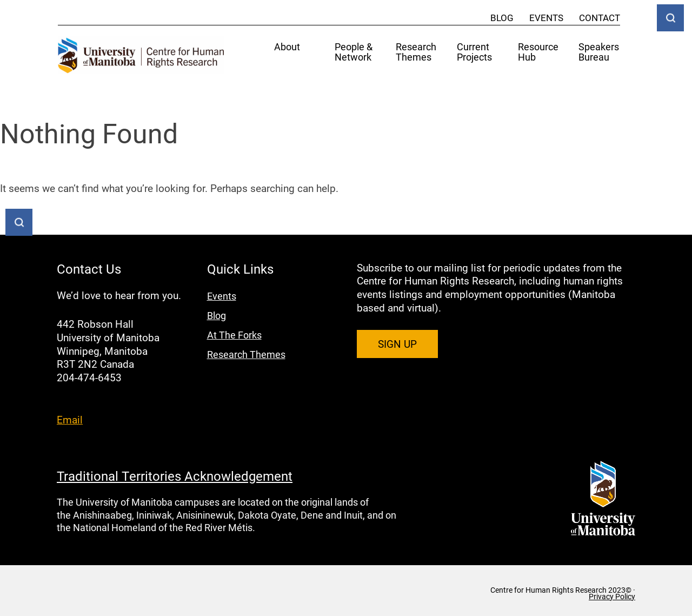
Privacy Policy (612, 597)
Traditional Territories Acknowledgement (175, 476)
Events (546, 18)
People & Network (354, 52)
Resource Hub (538, 52)
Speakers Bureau (599, 52)
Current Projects (474, 52)
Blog (502, 18)
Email (70, 419)
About (287, 47)
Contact (600, 18)
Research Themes (416, 52)
